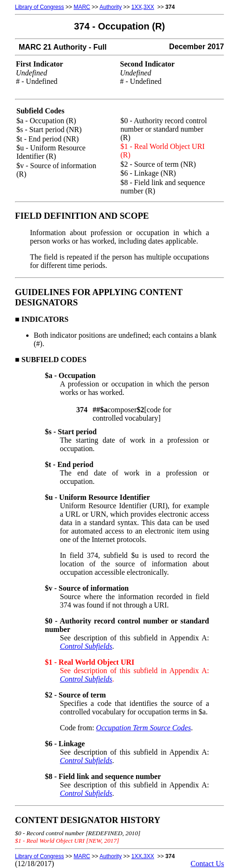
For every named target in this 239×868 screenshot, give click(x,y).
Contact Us (207, 864)
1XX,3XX (143, 7)
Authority (111, 7)
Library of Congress (40, 7)
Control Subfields (86, 646)
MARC (82, 7)
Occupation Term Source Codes (143, 728)
